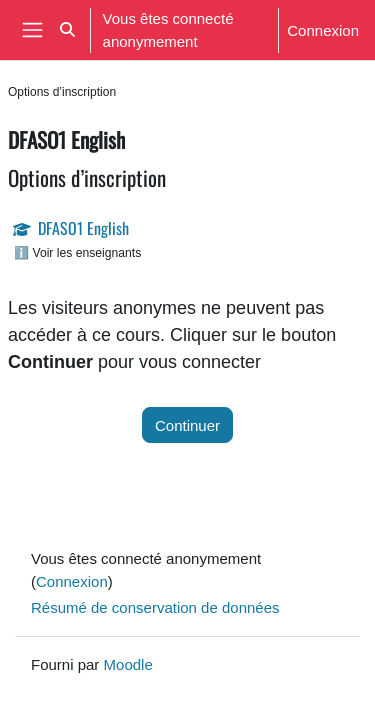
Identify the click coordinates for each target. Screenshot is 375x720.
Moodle (128, 664)
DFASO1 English (83, 228)
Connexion (323, 30)
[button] (67, 30)
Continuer (187, 425)
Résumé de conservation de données (155, 607)
